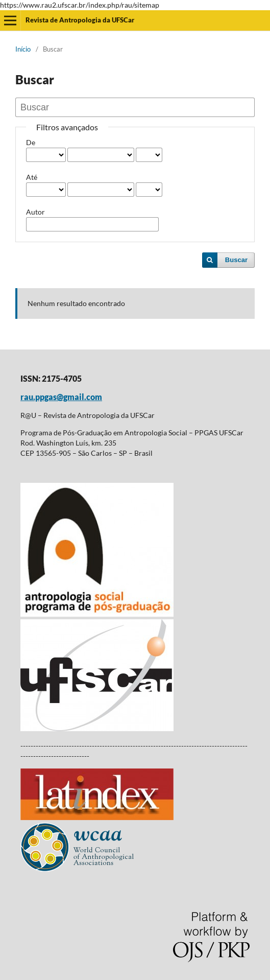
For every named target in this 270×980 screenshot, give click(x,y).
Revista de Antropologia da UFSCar (80, 20)
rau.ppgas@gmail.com (61, 397)
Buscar (236, 260)
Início (23, 49)
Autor (35, 212)
